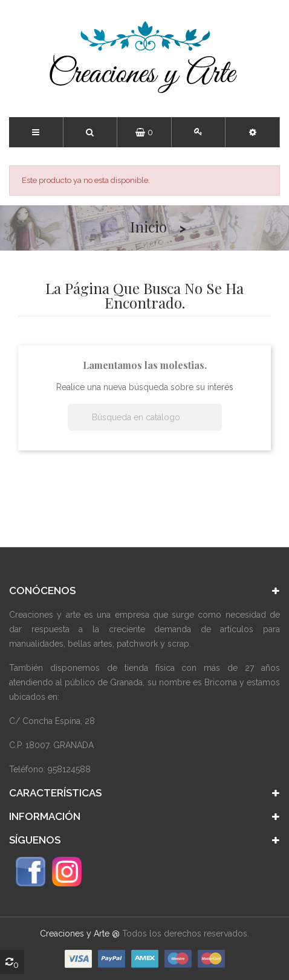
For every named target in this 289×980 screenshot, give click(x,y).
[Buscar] (145, 417)
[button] (253, 132)
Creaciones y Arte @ (80, 934)
